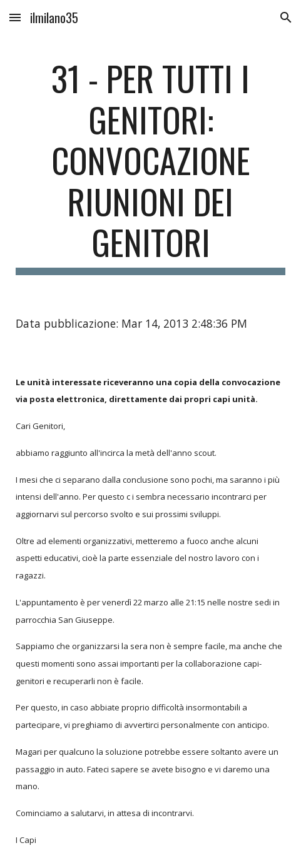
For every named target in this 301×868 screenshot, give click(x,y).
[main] (150, 166)
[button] (15, 17)
